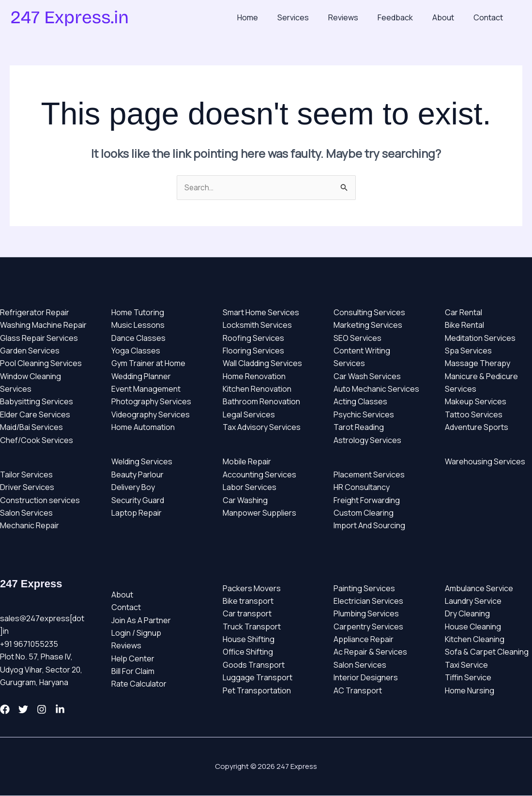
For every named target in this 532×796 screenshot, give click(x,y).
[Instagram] (53, 710)
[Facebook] (5, 710)
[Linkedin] (77, 710)
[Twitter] (29, 710)
